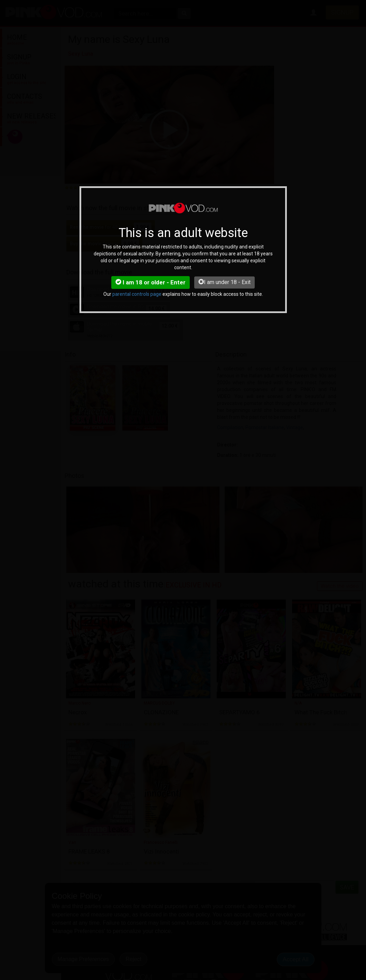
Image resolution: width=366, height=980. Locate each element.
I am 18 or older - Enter (151, 282)
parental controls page (137, 294)
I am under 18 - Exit (224, 282)
